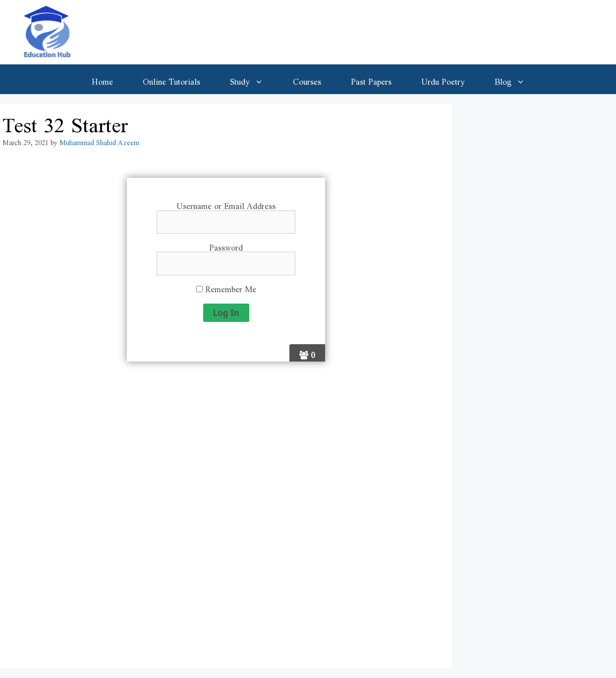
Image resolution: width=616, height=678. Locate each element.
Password (226, 246)
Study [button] (254, 79)
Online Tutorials (171, 79)
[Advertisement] (226, 521)
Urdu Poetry (443, 79)
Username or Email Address (226, 204)
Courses (307, 79)
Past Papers (371, 79)
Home (102, 79)
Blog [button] (517, 79)
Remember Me (226, 287)
